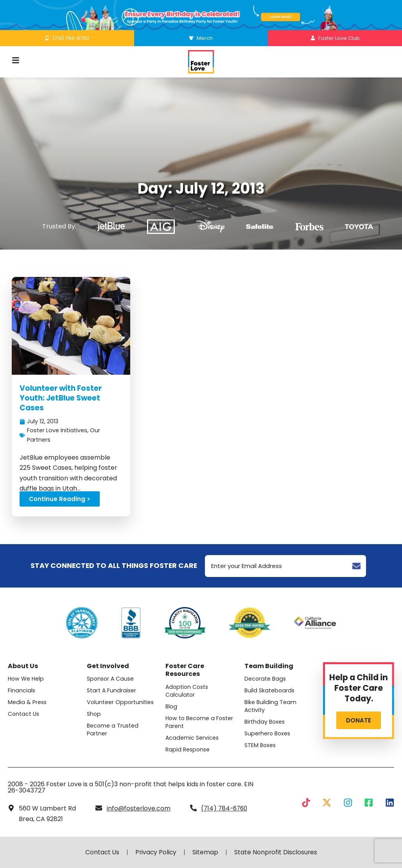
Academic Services (192, 738)
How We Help (26, 679)
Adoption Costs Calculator (188, 691)
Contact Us (24, 714)
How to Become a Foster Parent (200, 722)
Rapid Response (188, 749)
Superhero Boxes (268, 734)
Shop (94, 714)
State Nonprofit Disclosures (277, 852)
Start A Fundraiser (112, 691)
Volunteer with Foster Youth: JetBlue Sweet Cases (62, 398)
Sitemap (206, 852)
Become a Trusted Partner (113, 730)
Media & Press (28, 703)
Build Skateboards (270, 691)
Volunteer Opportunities (121, 703)
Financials (22, 691)
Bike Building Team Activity (271, 706)
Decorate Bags (266, 679)
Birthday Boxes (265, 722)
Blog (172, 706)
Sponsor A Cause (111, 679)
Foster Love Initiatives (57, 431)
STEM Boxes (261, 746)
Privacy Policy (156, 852)
